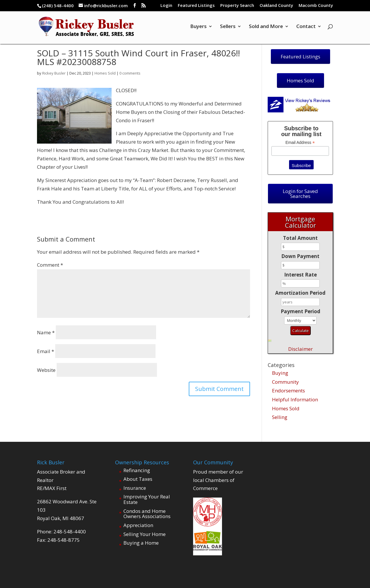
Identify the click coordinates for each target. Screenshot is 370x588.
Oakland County (276, 6)
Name (46, 332)
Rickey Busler (54, 73)
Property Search (237, 6)
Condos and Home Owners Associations (147, 514)
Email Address (300, 143)
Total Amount (300, 238)
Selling (280, 417)
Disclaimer (300, 349)
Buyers (198, 27)
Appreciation (138, 525)
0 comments (130, 73)
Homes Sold (105, 73)
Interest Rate (300, 275)
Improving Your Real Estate (147, 499)
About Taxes (138, 479)
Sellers (228, 27)
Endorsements (288, 391)
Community (285, 382)
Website (46, 370)
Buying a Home (141, 543)
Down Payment (300, 256)
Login (166, 6)
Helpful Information (295, 399)
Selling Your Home (145, 534)
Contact (306, 27)
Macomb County (316, 6)
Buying (280, 373)
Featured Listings (196, 6)
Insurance (135, 488)
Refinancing (137, 470)
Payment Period (300, 311)
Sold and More (266, 27)
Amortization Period (300, 293)
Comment (50, 265)
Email (46, 351)
